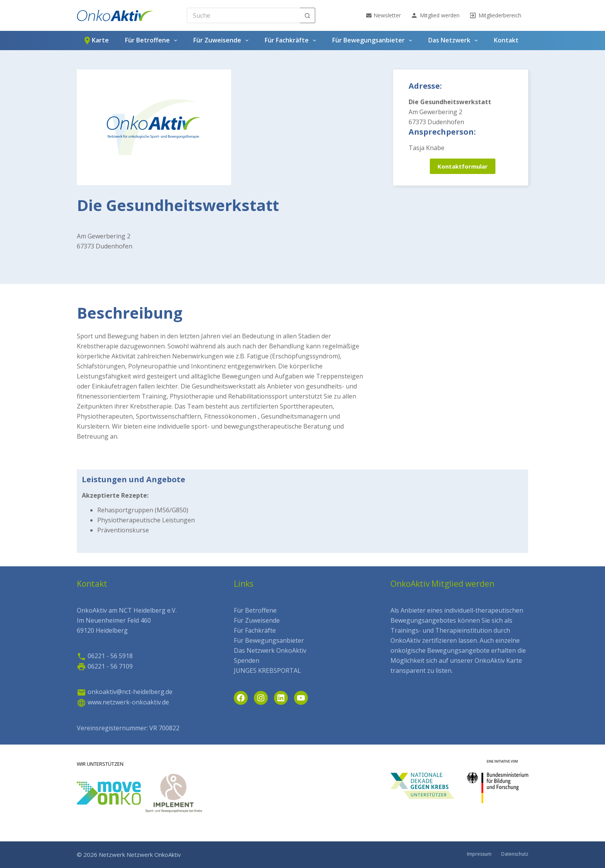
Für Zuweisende (222, 41)
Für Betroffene (153, 41)
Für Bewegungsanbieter (374, 41)
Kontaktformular (463, 166)
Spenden (247, 660)
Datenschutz (515, 854)
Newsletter (384, 15)
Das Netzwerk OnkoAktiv (270, 650)
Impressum (479, 854)
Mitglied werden (435, 15)
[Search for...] (243, 15)
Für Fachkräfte (292, 41)
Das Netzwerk (455, 41)
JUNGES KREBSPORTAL (267, 670)
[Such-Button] (308, 15)
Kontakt (506, 40)
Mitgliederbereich (495, 15)
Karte (96, 41)
